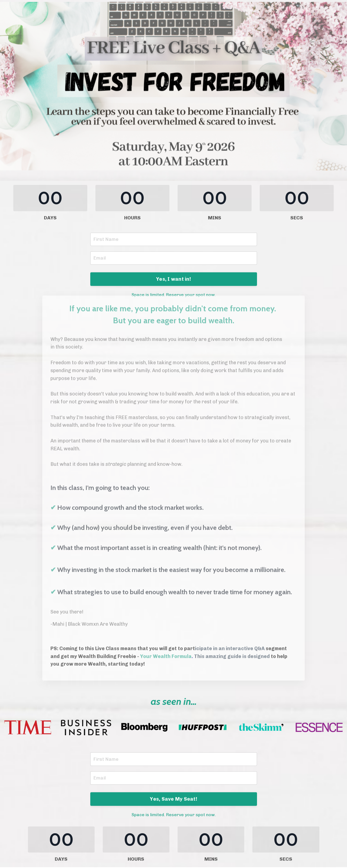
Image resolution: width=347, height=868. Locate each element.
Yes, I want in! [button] (173, 279)
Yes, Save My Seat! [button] (173, 800)
